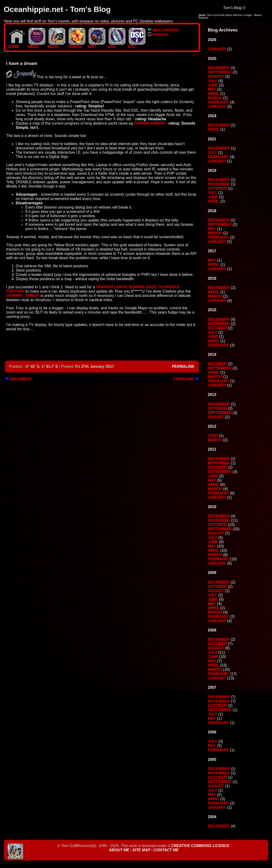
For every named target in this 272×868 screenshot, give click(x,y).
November (219, 148)
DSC (137, 45)
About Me (120, 850)
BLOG (56, 45)
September (220, 72)
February (186, 379)
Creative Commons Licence (200, 846)
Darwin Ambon (149, 123)
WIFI (97, 45)
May (212, 89)
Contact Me (166, 850)
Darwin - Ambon (23, 296)
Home (16, 45)
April (214, 94)
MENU (36, 45)
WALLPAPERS (163, 30)
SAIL (117, 45)
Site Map (141, 850)
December (18, 379)
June (213, 85)
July (213, 81)
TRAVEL (77, 45)
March (215, 98)
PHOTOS (158, 35)
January (217, 49)
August (216, 76)
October (217, 188)
